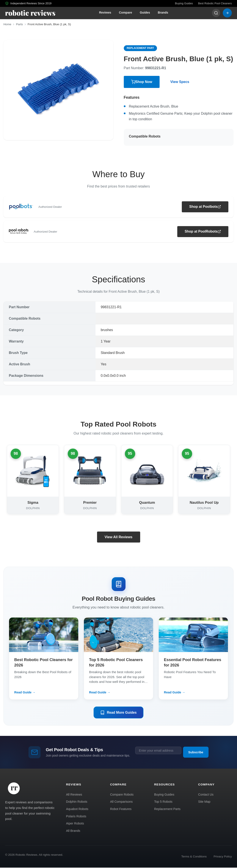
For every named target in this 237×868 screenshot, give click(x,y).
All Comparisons (121, 802)
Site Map (204, 802)
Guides (145, 13)
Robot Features (121, 809)
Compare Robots (122, 795)
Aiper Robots (75, 824)
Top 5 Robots (163, 802)
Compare (125, 13)
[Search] (216, 13)
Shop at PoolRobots (203, 231)
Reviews (105, 13)
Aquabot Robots (77, 809)
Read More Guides (118, 713)
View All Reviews (118, 537)
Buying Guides (184, 3)
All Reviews (74, 795)
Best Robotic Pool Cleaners (215, 3)
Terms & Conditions (194, 857)
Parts (19, 24)
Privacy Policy (223, 857)
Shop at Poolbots (205, 207)
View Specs (180, 82)
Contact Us (206, 795)
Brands (163, 13)
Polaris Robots (76, 816)
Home (7, 24)
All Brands (73, 831)
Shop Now (142, 82)
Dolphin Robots (77, 802)
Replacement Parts (167, 809)
